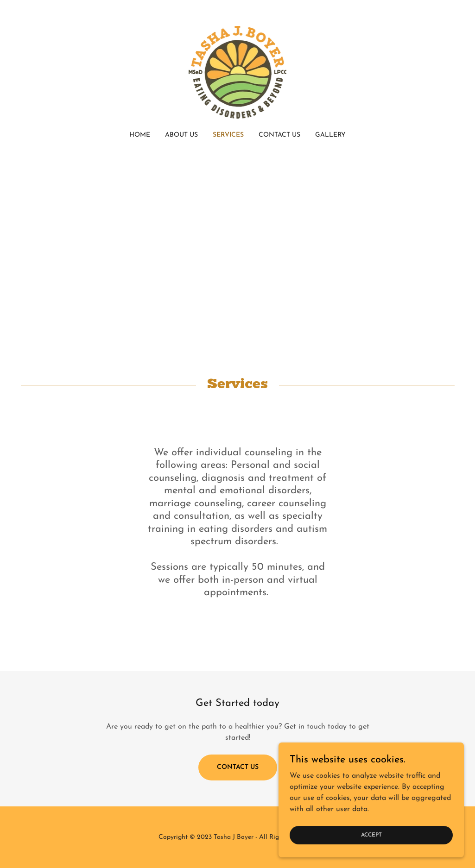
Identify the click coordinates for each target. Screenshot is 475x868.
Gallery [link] (330, 135)
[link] (238, 72)
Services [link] (228, 135)
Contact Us (238, 767)
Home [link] (140, 135)
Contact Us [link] (279, 135)
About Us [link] (181, 135)
